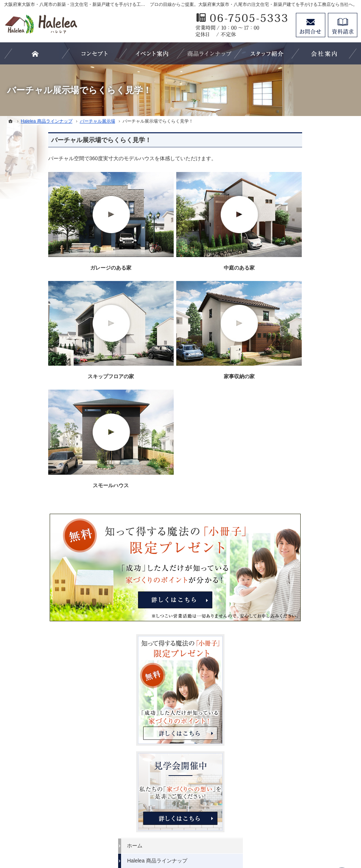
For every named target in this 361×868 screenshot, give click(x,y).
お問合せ (311, 25)
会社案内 (288, 540)
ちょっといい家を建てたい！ (311, 434)
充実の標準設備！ (298, 479)
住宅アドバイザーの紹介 (306, 570)
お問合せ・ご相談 (298, 615)
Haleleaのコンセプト (302, 464)
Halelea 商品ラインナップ (308, 359)
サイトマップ (293, 660)
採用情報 (288, 585)
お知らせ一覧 (293, 630)
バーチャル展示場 (298, 374)
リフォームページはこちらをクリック (313, 765)
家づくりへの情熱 (298, 555)
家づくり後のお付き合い (306, 524)
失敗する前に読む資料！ (306, 600)
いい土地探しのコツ (301, 404)
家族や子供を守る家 (301, 509)
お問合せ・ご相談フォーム (313, 805)
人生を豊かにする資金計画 (309, 419)
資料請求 (343, 25)
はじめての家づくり (301, 494)
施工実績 (288, 449)
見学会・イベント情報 (304, 389)
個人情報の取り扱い (301, 645)
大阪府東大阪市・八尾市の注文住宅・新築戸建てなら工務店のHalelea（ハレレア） (205, 835)
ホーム (286, 344)
